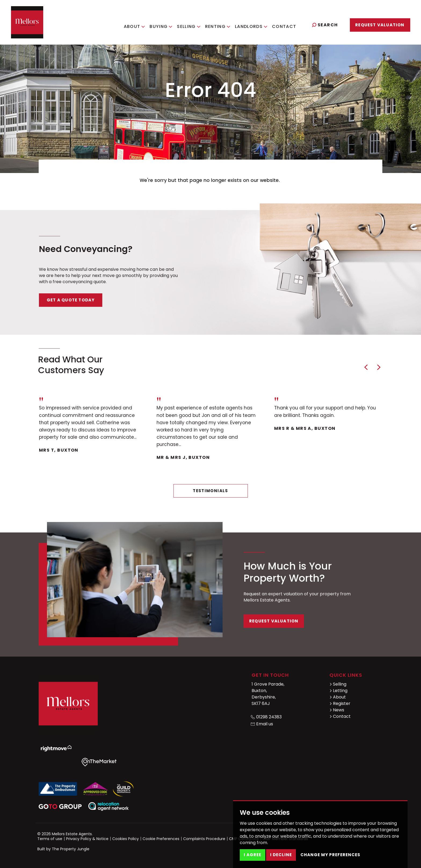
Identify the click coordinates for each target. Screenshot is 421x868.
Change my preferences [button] (330, 855)
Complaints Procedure (204, 839)
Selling (338, 684)
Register (340, 703)
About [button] (137, 24)
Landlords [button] (254, 24)
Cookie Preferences (161, 839)
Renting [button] (220, 24)
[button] (366, 367)
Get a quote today (71, 300)
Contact (287, 24)
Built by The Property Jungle (63, 849)
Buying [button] (164, 24)
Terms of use (50, 839)
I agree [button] (253, 855)
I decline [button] (281, 855)
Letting (338, 691)
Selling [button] (191, 24)
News (337, 710)
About (338, 697)
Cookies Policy (126, 839)
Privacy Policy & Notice (87, 839)
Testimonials (210, 491)
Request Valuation (380, 25)
